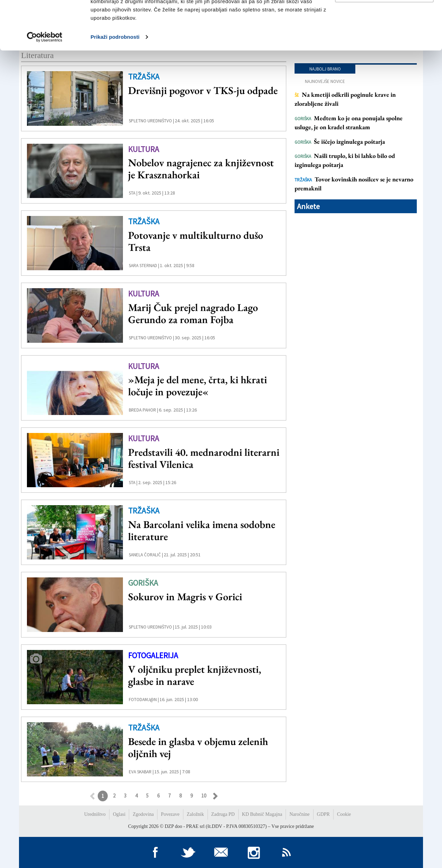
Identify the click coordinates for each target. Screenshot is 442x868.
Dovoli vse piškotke (384, 18)
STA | (133, 193)
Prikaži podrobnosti (115, 86)
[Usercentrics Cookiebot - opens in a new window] (45, 86)
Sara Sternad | (144, 266)
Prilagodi (385, 41)
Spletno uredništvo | (151, 121)
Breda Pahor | (143, 410)
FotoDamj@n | (144, 700)
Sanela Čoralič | (146, 555)
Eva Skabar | (141, 772)
